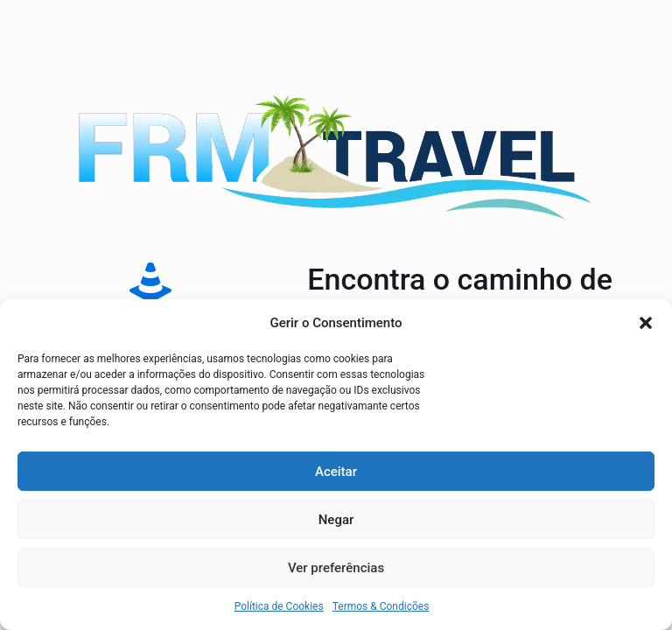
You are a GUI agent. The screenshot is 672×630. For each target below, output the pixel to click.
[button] (646, 323)
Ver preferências (336, 568)
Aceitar (336, 472)
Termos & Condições (381, 606)
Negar (336, 520)
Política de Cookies (279, 606)
